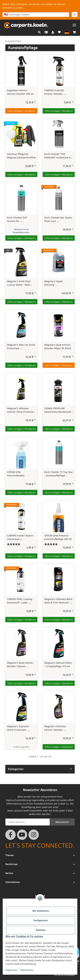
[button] (39, 32)
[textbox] (36, 15)
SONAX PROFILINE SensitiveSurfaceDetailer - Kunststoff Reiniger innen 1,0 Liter (58, 410)
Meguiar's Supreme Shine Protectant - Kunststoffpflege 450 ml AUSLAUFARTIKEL (21, 728)
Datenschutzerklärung (18, 800)
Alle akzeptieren (41, 911)
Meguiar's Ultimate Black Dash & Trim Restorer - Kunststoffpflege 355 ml (58, 601)
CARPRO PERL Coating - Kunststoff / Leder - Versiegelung (20, 601)
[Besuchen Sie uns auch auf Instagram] (34, 835)
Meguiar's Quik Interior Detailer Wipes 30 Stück (58, 347)
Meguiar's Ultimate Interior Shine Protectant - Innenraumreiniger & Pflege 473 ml (21, 410)
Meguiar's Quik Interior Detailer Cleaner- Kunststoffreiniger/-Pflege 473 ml (20, 665)
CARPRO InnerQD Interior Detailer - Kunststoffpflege (54, 92)
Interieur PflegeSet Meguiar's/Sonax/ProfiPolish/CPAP (21, 156)
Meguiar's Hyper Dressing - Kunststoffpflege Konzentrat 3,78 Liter (56, 283)
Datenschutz (27, 970)
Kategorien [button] (16, 769)
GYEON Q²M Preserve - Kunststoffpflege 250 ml (58, 537)
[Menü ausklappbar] (74, 24)
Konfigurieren (41, 920)
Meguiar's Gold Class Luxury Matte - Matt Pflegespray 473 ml (19, 283)
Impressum (11, 970)
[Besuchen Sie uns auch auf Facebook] (10, 835)
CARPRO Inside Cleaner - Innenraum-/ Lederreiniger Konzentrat (21, 537)
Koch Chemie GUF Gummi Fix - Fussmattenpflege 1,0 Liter (19, 219)
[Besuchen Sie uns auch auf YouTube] (22, 835)
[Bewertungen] (21, 544)
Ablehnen (41, 930)
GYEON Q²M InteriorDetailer (16, 474)
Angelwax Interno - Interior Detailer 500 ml (20, 92)
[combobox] (36, 15)
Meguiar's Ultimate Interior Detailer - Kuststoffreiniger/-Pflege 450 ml (58, 728)
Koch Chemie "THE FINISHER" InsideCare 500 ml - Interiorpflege (59, 156)
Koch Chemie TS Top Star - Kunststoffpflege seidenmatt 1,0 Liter (59, 474)
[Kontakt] (46, 32)
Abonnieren (62, 822)
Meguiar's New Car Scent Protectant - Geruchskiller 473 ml (21, 347)
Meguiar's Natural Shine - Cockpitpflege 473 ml (58, 665)
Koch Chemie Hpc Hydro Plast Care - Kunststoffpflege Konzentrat (58, 219)
